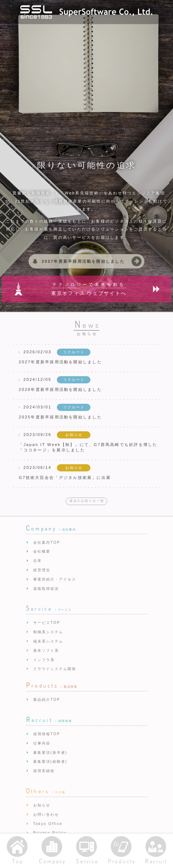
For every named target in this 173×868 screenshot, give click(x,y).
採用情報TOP (47, 734)
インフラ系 (44, 660)
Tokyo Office (48, 824)
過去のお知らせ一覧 (87, 501)
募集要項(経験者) (50, 762)
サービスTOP (47, 623)
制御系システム (48, 632)
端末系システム (48, 641)
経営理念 (42, 570)
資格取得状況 (46, 589)
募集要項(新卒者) (50, 753)
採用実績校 (44, 771)
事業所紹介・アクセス (55, 579)
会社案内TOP (47, 542)
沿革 (38, 561)
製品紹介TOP (47, 700)
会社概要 (42, 551)
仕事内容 (42, 743)
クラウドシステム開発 (55, 669)
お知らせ (42, 805)
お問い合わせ (46, 814)
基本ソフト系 (46, 651)
